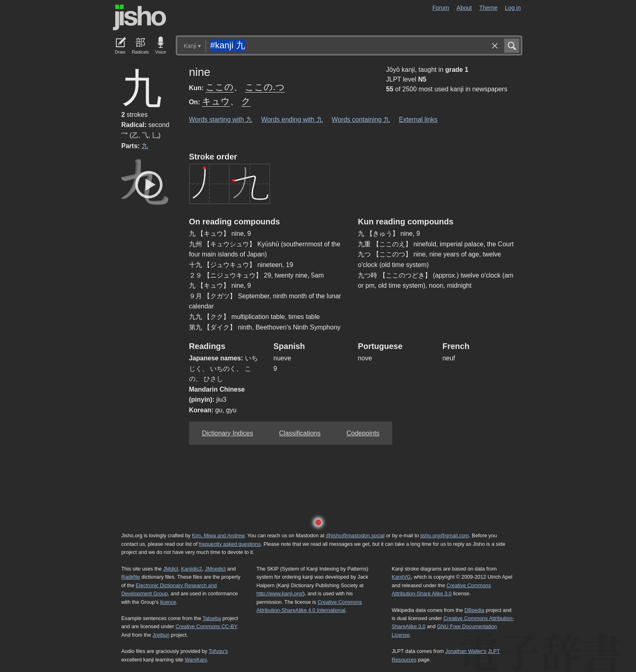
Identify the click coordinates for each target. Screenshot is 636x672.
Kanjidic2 (191, 569)
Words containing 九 (361, 120)
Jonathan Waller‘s (466, 651)
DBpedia (474, 610)
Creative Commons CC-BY (206, 626)
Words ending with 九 (292, 120)
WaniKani (196, 660)
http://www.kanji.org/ (280, 593)
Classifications (300, 433)
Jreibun (161, 635)
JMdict (171, 569)
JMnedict (215, 569)
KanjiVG (401, 577)
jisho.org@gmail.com (445, 535)
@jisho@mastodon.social (355, 535)
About (464, 8)
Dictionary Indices (228, 433)
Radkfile (131, 577)
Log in (513, 8)
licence (168, 602)
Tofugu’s (218, 651)
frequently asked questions (230, 544)
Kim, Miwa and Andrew (218, 535)
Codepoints (363, 433)
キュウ (216, 101)
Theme (489, 8)
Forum (441, 8)
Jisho (140, 17)
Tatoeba (212, 618)
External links (418, 120)
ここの (220, 87)
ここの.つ (265, 87)
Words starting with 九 (221, 120)
